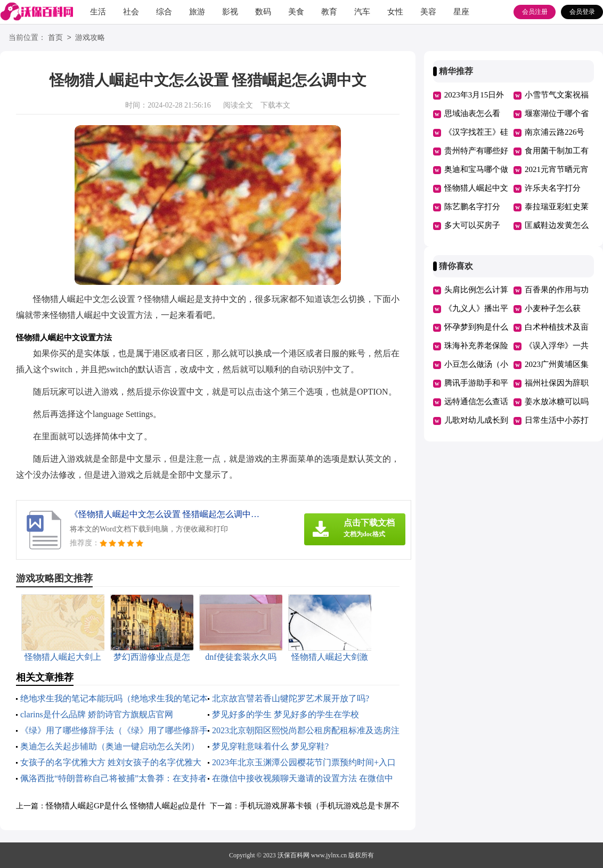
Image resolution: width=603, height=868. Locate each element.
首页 (55, 38)
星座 (461, 12)
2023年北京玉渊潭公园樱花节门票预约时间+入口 (304, 762)
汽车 (362, 12)
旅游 (197, 12)
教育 (329, 12)
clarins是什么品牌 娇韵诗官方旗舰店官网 (97, 714)
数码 (263, 12)
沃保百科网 (294, 855)
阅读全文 (238, 105)
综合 (164, 12)
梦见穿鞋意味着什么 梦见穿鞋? (270, 746)
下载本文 (275, 105)
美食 (296, 12)
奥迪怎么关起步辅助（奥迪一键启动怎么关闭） (110, 746)
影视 (230, 12)
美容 (428, 12)
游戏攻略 (90, 38)
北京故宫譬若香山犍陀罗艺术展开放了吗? (291, 698)
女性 (395, 12)
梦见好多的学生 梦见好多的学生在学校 (286, 714)
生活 (98, 12)
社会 (131, 12)
